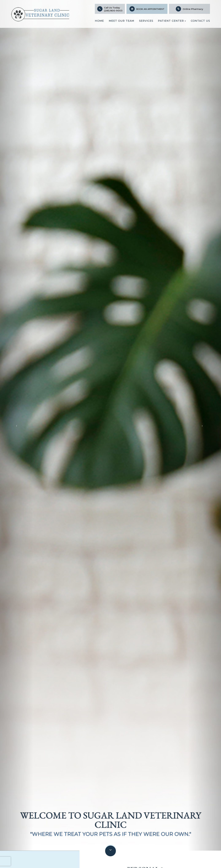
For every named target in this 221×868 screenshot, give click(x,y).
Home (99, 21)
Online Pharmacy (193, 9)
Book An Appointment (150, 9)
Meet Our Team (121, 21)
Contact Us (200, 21)
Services (146, 21)
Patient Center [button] (172, 21)
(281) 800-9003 (113, 11)
